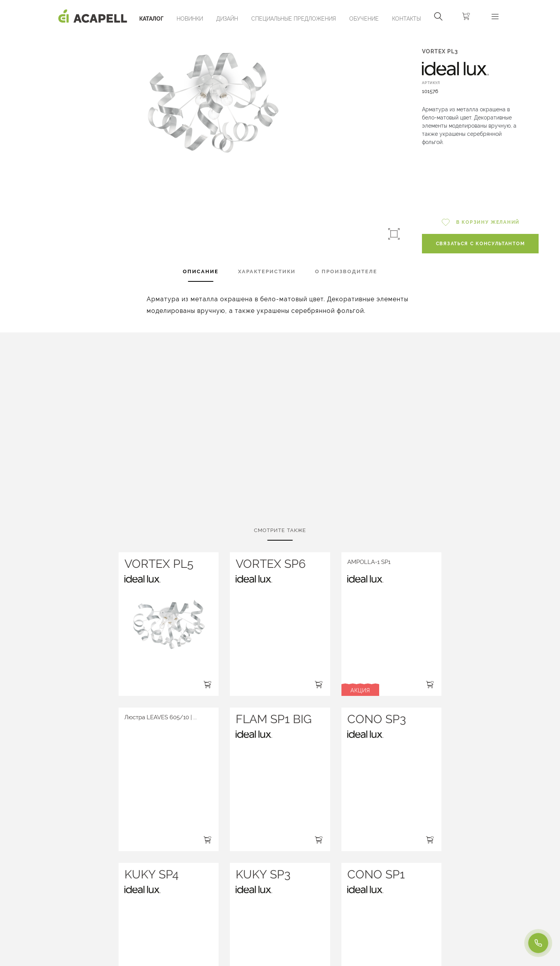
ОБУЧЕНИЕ (364, 19)
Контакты (406, 19)
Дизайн (227, 19)
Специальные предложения (294, 19)
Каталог (151, 19)
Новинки (190, 19)
